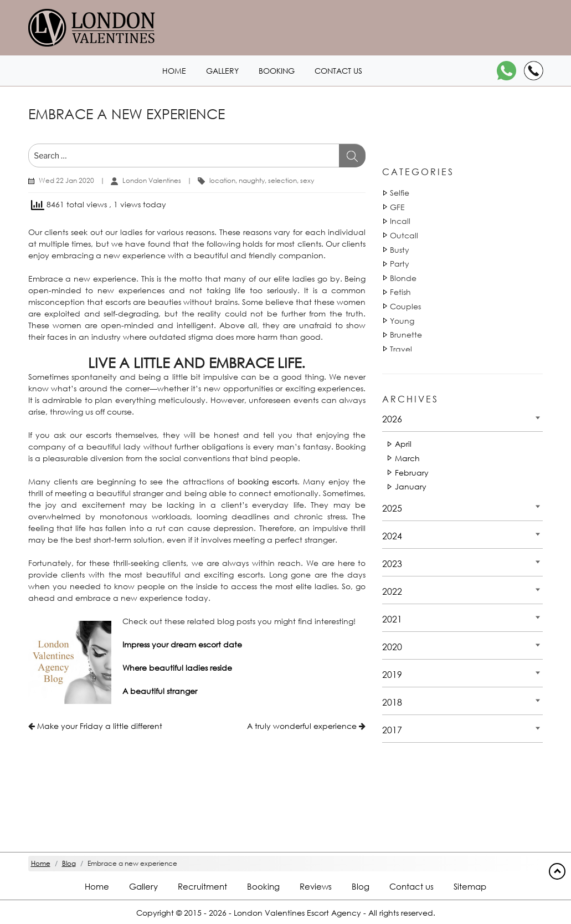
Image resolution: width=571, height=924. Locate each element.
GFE (397, 207)
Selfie (400, 193)
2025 (392, 508)
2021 (392, 619)
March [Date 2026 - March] (407, 458)
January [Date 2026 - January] (411, 486)
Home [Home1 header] (174, 71)
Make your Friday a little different (100, 726)
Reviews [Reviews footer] (316, 886)
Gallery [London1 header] (222, 71)
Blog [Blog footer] (361, 886)
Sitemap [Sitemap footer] (470, 886)
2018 (392, 702)
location (222, 180)
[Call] (534, 71)
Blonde (403, 278)
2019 (392, 674)
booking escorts (268, 481)
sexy (307, 180)
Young (402, 321)
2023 (392, 563)
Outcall (404, 235)
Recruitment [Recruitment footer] (202, 886)
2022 (392, 591)
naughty (252, 180)
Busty (400, 250)
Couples (405, 306)
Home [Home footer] (97, 886)
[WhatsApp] (506, 71)
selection (282, 180)
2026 (392, 419)
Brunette (406, 335)
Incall (400, 221)
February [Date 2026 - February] (412, 473)
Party (400, 264)
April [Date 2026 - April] (403, 444)
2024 (392, 536)
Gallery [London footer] (143, 886)
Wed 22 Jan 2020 (66, 180)
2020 (392, 647)
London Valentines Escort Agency (297, 913)
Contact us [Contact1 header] (338, 71)
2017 (392, 730)
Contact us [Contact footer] (411, 886)
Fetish (400, 292)
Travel (401, 349)
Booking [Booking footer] (263, 886)
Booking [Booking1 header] (277, 71)
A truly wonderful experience (302, 726)
